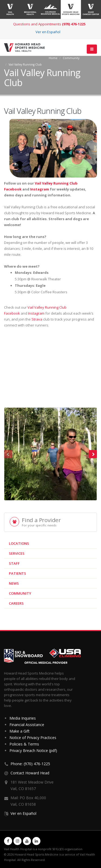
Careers (16, 603)
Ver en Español (48, 32)
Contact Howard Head (30, 773)
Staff (14, 563)
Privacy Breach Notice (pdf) (33, 750)
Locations (19, 543)
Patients (18, 573)
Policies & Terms (24, 744)
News (14, 583)
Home (53, 58)
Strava (37, 319)
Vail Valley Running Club (25, 64)
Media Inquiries (23, 718)
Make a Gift (20, 731)
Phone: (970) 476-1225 (30, 764)
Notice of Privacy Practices (33, 738)
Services (17, 553)
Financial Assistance (27, 725)
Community (71, 58)
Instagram (40, 189)
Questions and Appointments (49, 24)
